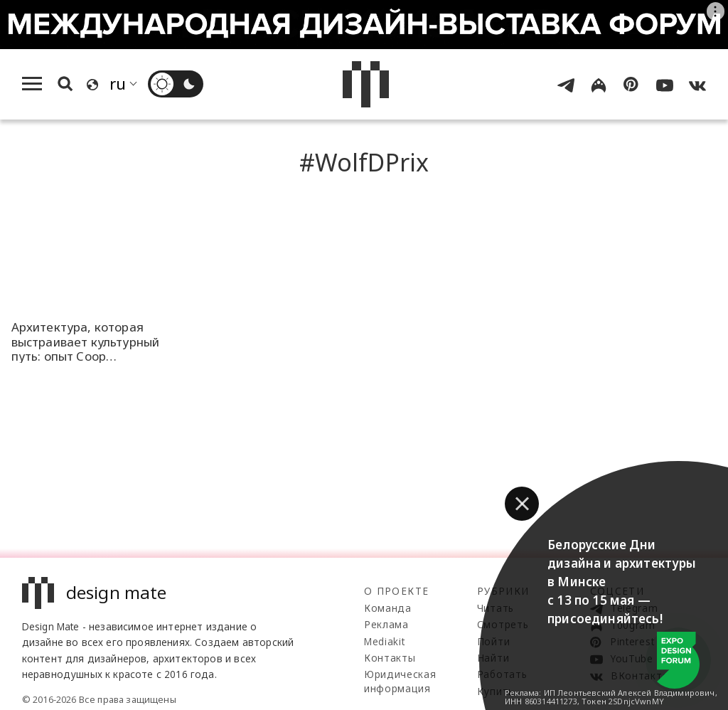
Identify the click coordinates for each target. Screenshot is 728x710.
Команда (388, 608)
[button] (522, 504)
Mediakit (384, 641)
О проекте (396, 591)
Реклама (386, 624)
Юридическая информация (400, 681)
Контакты (390, 658)
